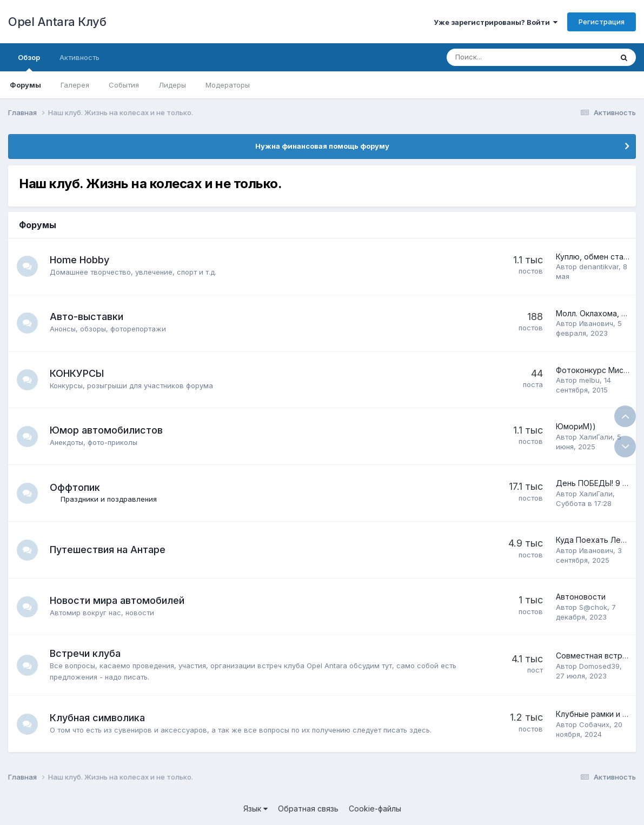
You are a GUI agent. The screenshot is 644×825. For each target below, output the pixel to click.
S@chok (593, 607)
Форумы (25, 85)
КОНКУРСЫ (77, 373)
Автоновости (581, 597)
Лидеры (172, 85)
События (124, 85)
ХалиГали (596, 437)
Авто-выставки (87, 317)
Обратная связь (308, 809)
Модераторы (228, 85)
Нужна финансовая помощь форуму (322, 146)
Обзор (29, 62)
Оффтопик (75, 487)
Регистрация (602, 22)
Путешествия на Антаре (108, 550)
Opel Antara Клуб (57, 22)
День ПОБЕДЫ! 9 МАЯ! (598, 483)
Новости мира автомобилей (118, 600)
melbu (589, 380)
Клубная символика (98, 718)
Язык (255, 809)
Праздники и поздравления (109, 499)
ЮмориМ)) (576, 426)
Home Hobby (80, 260)
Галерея (75, 85)
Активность (79, 57)
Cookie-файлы (375, 809)
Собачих (594, 724)
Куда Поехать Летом (596, 540)
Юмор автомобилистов (107, 430)
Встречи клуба (86, 653)
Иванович (596, 323)
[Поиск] (500, 57)
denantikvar (599, 267)
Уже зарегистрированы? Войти (496, 22)
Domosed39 (599, 666)
